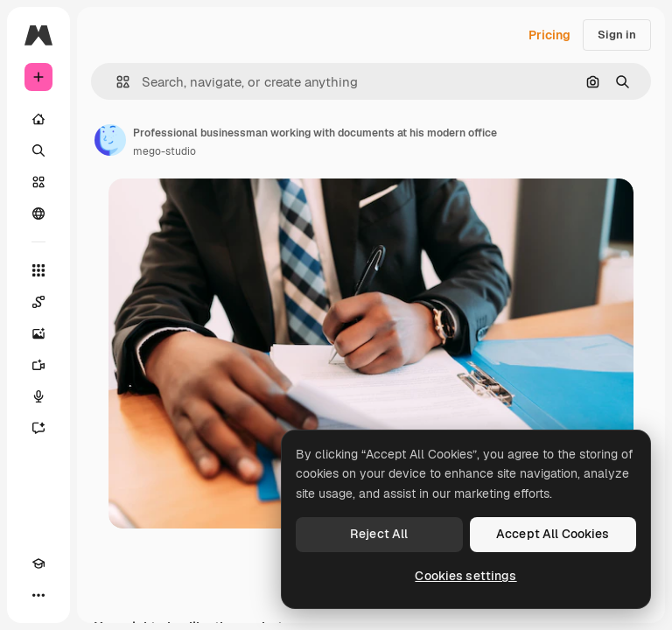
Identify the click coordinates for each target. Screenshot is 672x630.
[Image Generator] (38, 333)
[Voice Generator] (38, 396)
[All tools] (38, 270)
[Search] (38, 150)
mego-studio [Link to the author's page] (164, 151)
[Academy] (38, 563)
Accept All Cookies (553, 534)
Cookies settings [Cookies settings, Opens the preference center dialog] (465, 576)
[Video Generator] (38, 365)
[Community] (38, 213)
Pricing (549, 35)
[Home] (38, 119)
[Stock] (38, 182)
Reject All (379, 534)
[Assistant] (38, 428)
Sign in (617, 35)
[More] (38, 595)
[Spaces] (38, 302)
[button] (116, 82)
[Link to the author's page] (110, 140)
